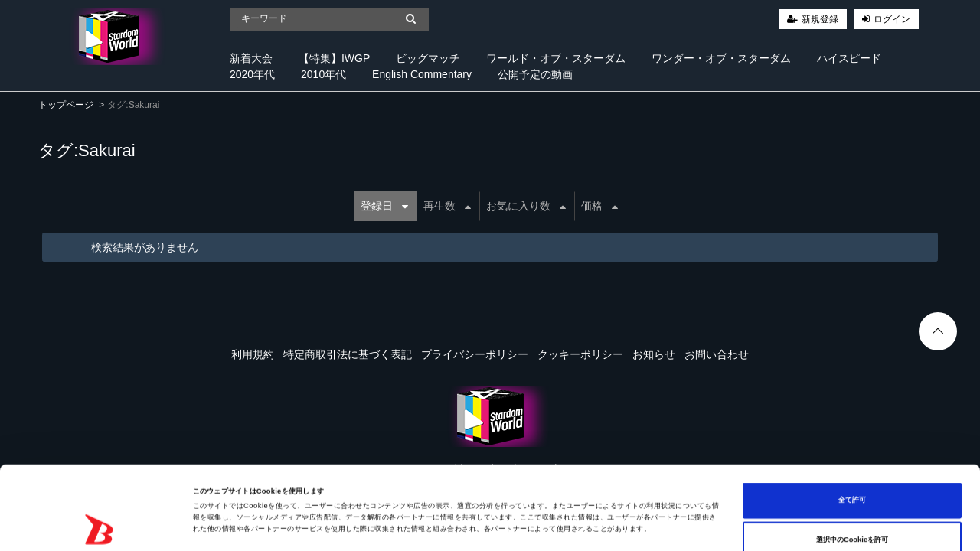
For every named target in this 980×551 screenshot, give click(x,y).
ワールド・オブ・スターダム (556, 58)
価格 (599, 206)
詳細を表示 (590, 526)
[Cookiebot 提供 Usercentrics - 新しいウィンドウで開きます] (99, 525)
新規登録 (820, 19)
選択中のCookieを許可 (852, 465)
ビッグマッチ (428, 58)
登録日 (384, 206)
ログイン (892, 19)
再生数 (447, 206)
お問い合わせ (717, 354)
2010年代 (323, 74)
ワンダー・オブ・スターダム (721, 58)
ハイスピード (849, 58)
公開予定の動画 (535, 74)
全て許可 (852, 425)
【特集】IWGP (334, 58)
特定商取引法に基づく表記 (348, 354)
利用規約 (253, 354)
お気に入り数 (526, 206)
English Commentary (422, 74)
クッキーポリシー (580, 354)
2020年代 (252, 74)
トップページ (66, 105)
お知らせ (654, 354)
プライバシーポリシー (475, 354)
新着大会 (251, 58)
